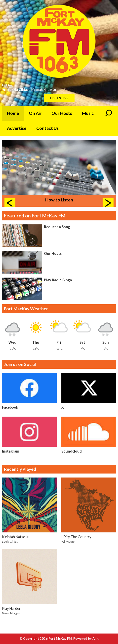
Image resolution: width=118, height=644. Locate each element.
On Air (35, 113)
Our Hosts (62, 113)
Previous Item (10, 203)
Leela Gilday (19, 90)
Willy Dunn (68, 542)
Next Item (108, 203)
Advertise (17, 128)
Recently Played (20, 469)
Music (88, 113)
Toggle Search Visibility (109, 114)
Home (13, 113)
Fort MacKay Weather (26, 309)
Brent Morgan (11, 613)
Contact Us (47, 128)
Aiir (95, 639)
